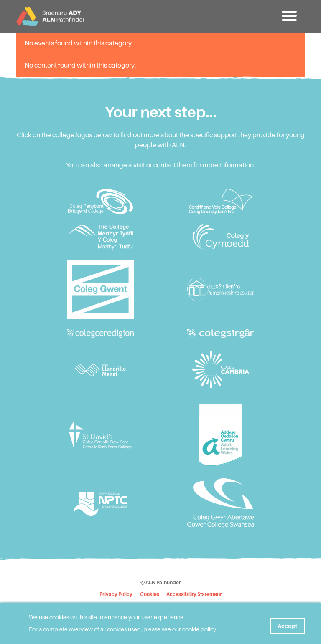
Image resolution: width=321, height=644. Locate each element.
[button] (290, 19)
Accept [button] (287, 624)
